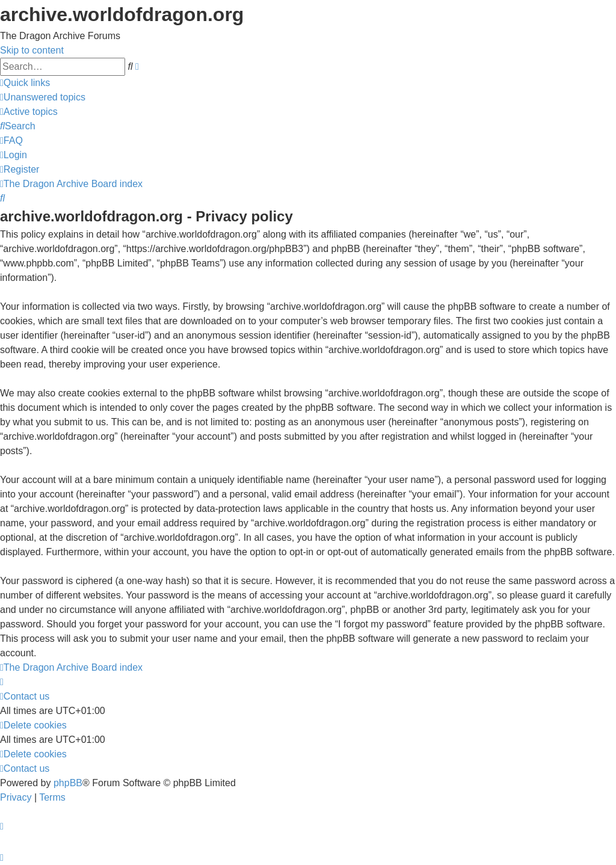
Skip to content (32, 50)
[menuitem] (43, 97)
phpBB (68, 783)
